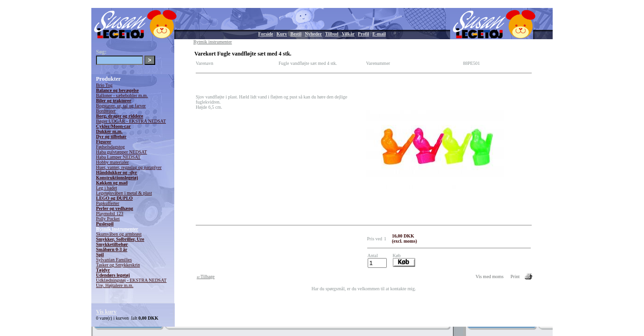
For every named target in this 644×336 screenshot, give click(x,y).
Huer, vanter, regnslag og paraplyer (129, 167)
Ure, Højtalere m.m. (115, 285)
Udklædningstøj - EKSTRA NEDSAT (131, 280)
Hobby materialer (112, 162)
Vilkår (348, 34)
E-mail (379, 34)
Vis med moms (490, 276)
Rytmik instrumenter (117, 229)
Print (515, 276)
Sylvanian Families (114, 260)
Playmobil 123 (110, 213)
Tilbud (332, 34)
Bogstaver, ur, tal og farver (121, 106)
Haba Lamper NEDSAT (118, 157)
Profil (363, 34)
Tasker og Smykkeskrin (118, 265)
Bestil (296, 34)
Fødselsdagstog (110, 147)
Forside (266, 34)
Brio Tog (104, 85)
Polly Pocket (108, 219)
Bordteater (106, 111)
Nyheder (313, 34)
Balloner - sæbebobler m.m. (122, 95)
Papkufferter (108, 203)
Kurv (282, 34)
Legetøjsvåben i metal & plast (124, 193)
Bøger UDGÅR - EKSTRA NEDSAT (131, 121)
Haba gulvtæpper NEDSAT (121, 152)
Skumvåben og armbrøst (119, 234)
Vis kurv (106, 312)
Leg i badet (106, 188)
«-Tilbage (206, 276)
